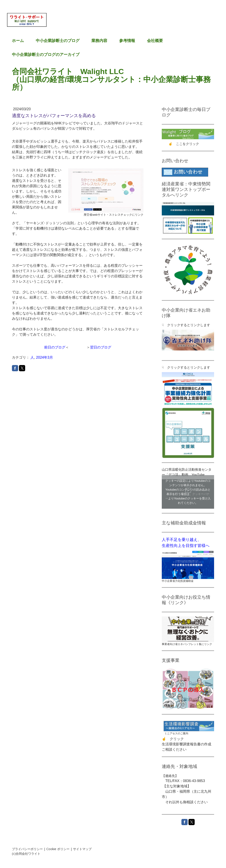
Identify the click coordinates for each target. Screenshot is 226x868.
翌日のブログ (101, 347)
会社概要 (155, 41)
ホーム (18, 41)
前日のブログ (55, 347)
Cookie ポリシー (58, 849)
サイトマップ (82, 849)
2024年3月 (44, 357)
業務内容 (99, 41)
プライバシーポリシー (27, 849)
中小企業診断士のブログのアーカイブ (46, 55)
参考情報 (127, 41)
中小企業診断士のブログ (58, 41)
